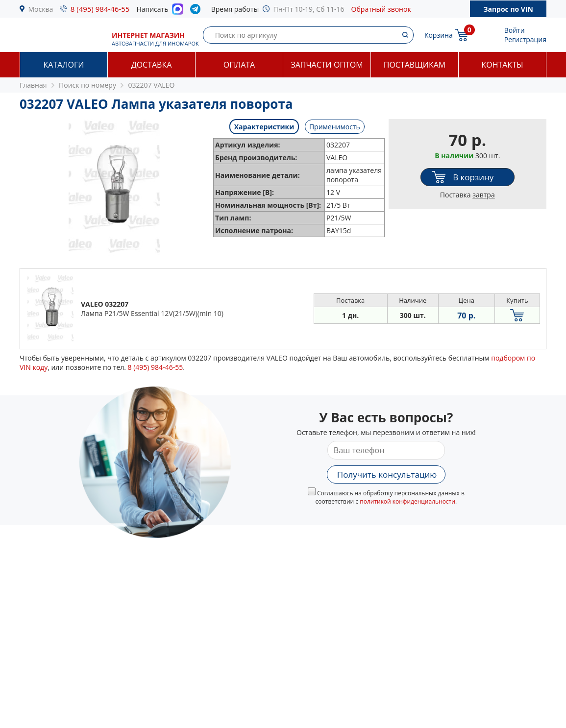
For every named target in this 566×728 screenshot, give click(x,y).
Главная (33, 85)
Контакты (502, 65)
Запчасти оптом (327, 65)
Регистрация (525, 39)
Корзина (439, 35)
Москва (41, 9)
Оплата (239, 65)
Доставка (152, 65)
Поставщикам (415, 65)
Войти (515, 30)
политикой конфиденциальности (407, 501)
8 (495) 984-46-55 (100, 9)
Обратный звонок (381, 9)
